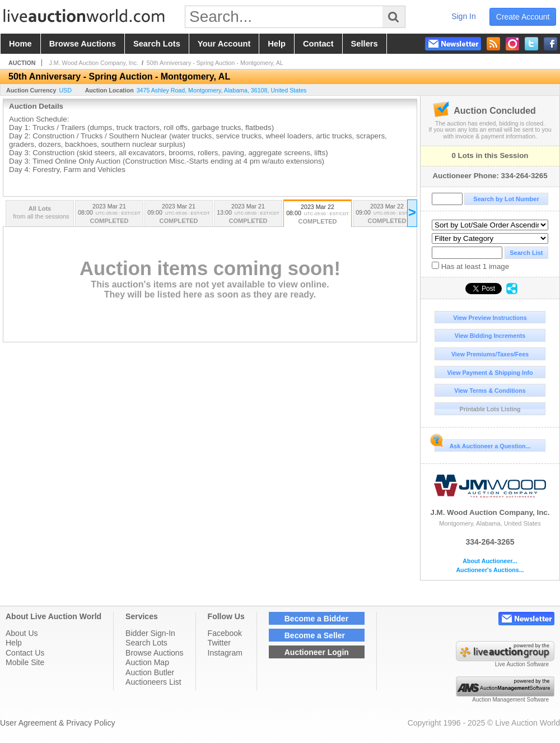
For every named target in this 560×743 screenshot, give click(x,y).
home (20, 44)
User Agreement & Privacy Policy (57, 723)
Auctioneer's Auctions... (490, 570)
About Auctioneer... (490, 561)
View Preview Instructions (490, 318)
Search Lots (146, 643)
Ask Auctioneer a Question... (482, 444)
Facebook (225, 633)
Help (14, 643)
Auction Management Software (510, 700)
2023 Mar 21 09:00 (179, 214)
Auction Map (147, 662)
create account (523, 17)
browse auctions (83, 44)
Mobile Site (25, 662)
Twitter (219, 643)
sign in (464, 16)
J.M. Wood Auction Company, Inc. (490, 493)
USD (65, 90)
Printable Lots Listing (490, 409)
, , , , (222, 90)
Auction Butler (150, 672)
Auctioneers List (153, 682)
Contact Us (25, 653)
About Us (22, 633)
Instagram (225, 653)
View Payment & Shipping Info (490, 373)
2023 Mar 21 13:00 (248, 214)
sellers (365, 44)
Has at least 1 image (470, 266)
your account (224, 44)
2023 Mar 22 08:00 (318, 215)
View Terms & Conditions (490, 391)
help (277, 44)
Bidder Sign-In (150, 633)
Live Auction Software (522, 664)
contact (318, 44)
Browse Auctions (155, 653)
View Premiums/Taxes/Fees (490, 354)
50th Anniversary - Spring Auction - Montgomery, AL (215, 63)
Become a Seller (315, 635)
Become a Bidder (316, 619)
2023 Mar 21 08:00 (109, 214)
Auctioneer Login (317, 652)
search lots (157, 44)
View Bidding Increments (490, 336)
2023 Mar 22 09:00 (387, 214)
